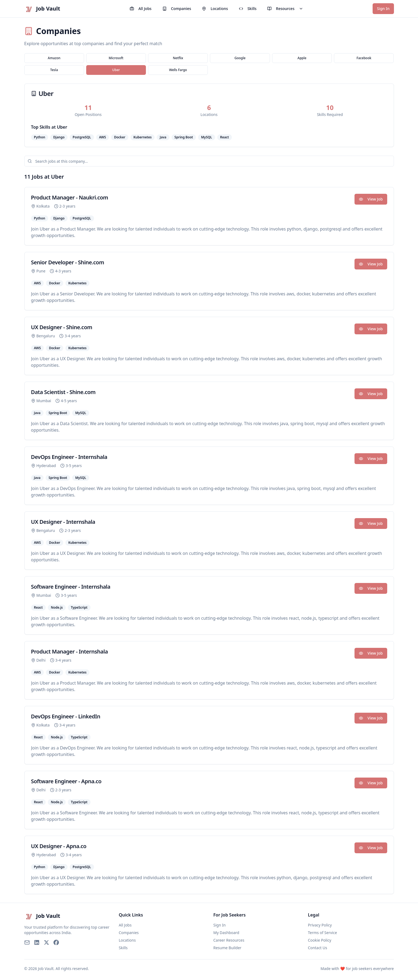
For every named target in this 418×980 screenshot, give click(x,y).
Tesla (54, 70)
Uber (116, 70)
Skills (248, 9)
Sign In (383, 9)
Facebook (364, 58)
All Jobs (141, 9)
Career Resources (229, 940)
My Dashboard (226, 933)
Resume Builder (228, 948)
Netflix (178, 58)
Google (240, 58)
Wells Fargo (178, 70)
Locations (215, 9)
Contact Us (318, 948)
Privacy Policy (320, 925)
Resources (285, 9)
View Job (371, 199)
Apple (302, 58)
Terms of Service (323, 933)
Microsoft (116, 58)
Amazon (54, 58)
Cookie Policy (320, 940)
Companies (177, 9)
